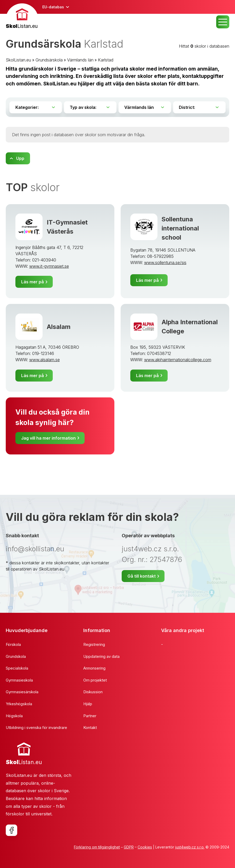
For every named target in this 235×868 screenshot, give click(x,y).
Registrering (94, 644)
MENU (223, 22)
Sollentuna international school (180, 228)
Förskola (13, 644)
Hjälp (88, 704)
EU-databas (53, 7)
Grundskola (16, 656)
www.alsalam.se (45, 360)
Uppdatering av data (101, 656)
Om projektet (95, 680)
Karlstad (106, 60)
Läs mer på (33, 282)
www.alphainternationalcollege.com (178, 360)
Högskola (14, 716)
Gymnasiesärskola (22, 692)
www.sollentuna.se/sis (165, 263)
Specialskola (17, 668)
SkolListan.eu (18, 60)
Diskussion (93, 692)
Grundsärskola (49, 60)
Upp (20, 158)
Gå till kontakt (142, 576)
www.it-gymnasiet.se (49, 266)
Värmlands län (80, 60)
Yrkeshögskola (19, 704)
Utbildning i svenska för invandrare (36, 728)
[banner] (22, 17)
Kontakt (90, 728)
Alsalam (59, 327)
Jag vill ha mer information (48, 438)
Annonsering (94, 668)
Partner (90, 716)
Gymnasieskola (19, 680)
